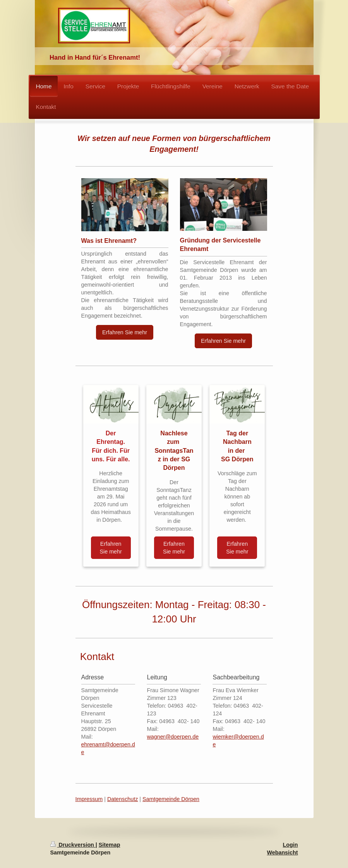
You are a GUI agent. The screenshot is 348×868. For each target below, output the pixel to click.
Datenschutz (123, 799)
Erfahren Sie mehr (125, 332)
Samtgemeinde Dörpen (171, 799)
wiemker (223, 737)
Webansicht (283, 853)
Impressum (89, 799)
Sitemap (110, 845)
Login (291, 845)
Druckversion (73, 845)
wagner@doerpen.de (173, 737)
